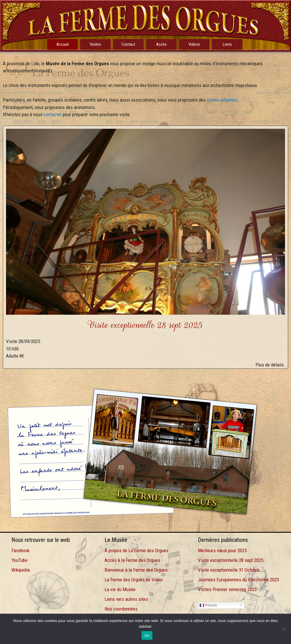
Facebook (20, 550)
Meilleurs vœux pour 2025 (222, 550)
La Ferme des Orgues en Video (133, 580)
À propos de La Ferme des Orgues (136, 550)
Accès (161, 44)
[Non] (284, 629)
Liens (227, 44)
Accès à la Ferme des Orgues (132, 560)
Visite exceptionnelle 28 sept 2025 (231, 560)
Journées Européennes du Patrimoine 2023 (238, 580)
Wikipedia (21, 570)
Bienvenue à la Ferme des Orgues (136, 570)
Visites (95, 44)
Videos (194, 44)
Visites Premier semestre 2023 (227, 589)
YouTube (19, 560)
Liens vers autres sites (126, 599)
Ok (147, 636)
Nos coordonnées (121, 609)
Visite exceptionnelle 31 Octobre (229, 570)
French (208, 605)
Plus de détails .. (272, 365)
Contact (128, 44)
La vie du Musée (120, 589)
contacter (53, 114)
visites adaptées (222, 100)
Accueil (63, 44)
